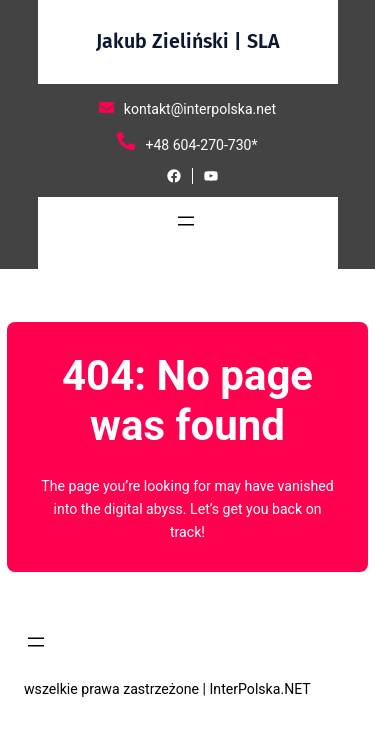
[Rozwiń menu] (186, 221)
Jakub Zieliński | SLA (188, 41)
